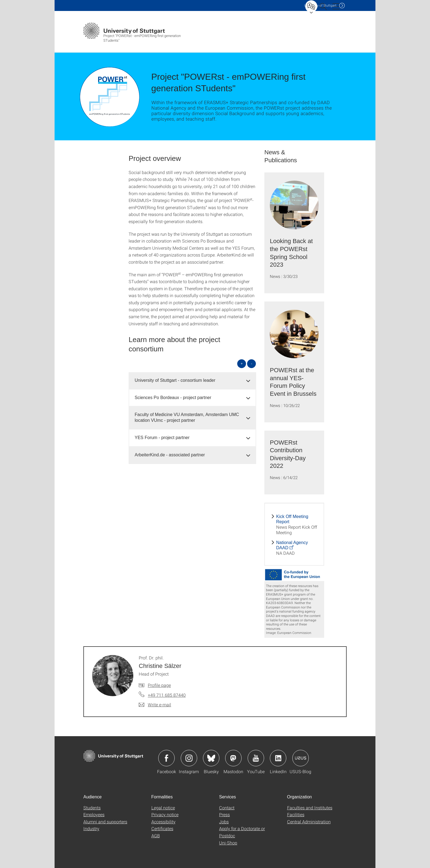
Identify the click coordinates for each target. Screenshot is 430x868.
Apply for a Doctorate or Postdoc (242, 832)
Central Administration (309, 822)
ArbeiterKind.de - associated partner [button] (170, 455)
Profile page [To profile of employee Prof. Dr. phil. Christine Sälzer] (159, 685)
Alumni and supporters (105, 822)
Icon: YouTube (256, 758)
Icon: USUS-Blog (301, 758)
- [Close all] (251, 364)
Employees (94, 814)
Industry (91, 828)
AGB (156, 836)
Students (92, 808)
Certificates (162, 828)
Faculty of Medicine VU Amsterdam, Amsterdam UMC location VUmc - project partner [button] (187, 417)
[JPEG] (294, 575)
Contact (227, 808)
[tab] (192, 381)
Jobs (224, 822)
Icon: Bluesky (211, 758)
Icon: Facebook (166, 758)
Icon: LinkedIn (278, 758)
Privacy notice (165, 814)
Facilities (296, 814)
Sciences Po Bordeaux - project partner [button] (173, 398)
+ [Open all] (242, 364)
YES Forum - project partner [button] (162, 438)
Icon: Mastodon (233, 758)
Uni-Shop (228, 843)
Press (224, 814)
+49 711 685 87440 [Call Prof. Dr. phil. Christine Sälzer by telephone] (167, 695)
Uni (320, 5)
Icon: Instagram (189, 758)
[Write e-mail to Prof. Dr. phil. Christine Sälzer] (155, 705)
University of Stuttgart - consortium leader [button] (175, 380)
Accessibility (163, 822)
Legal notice (163, 808)
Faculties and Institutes (310, 808)
